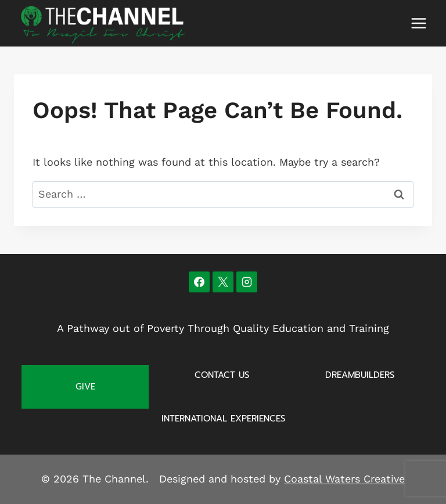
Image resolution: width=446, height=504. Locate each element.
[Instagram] (247, 282)
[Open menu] (418, 23)
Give (85, 387)
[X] (223, 282)
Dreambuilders (360, 375)
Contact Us (222, 375)
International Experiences (223, 419)
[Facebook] (199, 282)
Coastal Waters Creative (344, 479)
